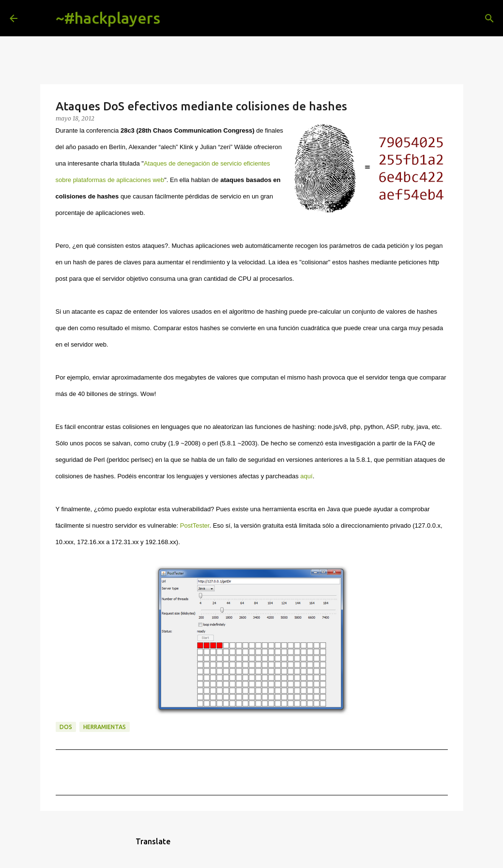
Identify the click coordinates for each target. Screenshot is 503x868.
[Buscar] (175, 18)
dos (66, 727)
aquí (306, 476)
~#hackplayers (108, 18)
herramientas (105, 727)
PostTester (195, 525)
